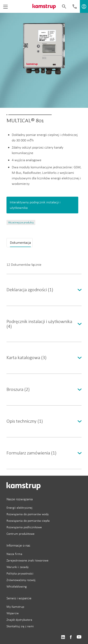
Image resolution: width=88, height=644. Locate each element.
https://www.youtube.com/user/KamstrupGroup (79, 637)
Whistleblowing (17, 586)
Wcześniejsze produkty (21, 222)
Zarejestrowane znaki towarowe (27, 560)
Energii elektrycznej (19, 508)
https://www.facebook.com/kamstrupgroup (71, 637)
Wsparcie (13, 613)
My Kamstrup (15, 607)
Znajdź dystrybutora (19, 620)
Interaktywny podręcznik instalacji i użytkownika (35, 205)
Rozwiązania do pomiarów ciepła (28, 521)
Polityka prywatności (20, 573)
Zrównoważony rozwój (21, 580)
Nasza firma (14, 554)
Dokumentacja (20, 243)
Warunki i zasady (18, 567)
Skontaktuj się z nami (20, 626)
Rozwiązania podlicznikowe (24, 527)
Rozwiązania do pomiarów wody (28, 514)
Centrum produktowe (20, 534)
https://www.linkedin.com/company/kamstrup (63, 637)
